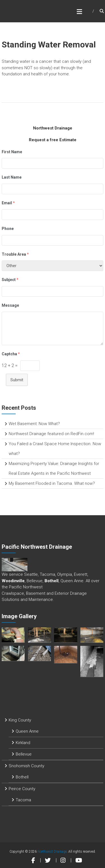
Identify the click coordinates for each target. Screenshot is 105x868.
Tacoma (23, 800)
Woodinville (13, 581)
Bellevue (24, 754)
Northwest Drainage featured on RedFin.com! (51, 434)
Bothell (52, 581)
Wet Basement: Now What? (34, 424)
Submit (17, 380)
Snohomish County (26, 766)
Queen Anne (27, 731)
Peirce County (22, 789)
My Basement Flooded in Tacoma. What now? (52, 483)
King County (20, 720)
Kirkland (23, 743)
